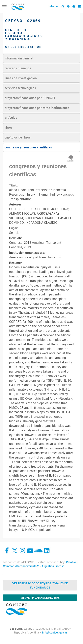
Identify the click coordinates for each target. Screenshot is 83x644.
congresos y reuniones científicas (28, 147)
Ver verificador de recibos (40, 598)
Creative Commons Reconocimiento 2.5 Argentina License (40, 564)
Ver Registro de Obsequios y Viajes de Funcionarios (40, 585)
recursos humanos (18, 68)
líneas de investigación (21, 78)
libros (9, 127)
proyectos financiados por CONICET (30, 98)
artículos (11, 118)
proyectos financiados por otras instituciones (37, 108)
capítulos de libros (18, 137)
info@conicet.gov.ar (55, 633)
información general (19, 58)
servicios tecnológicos (20, 88)
